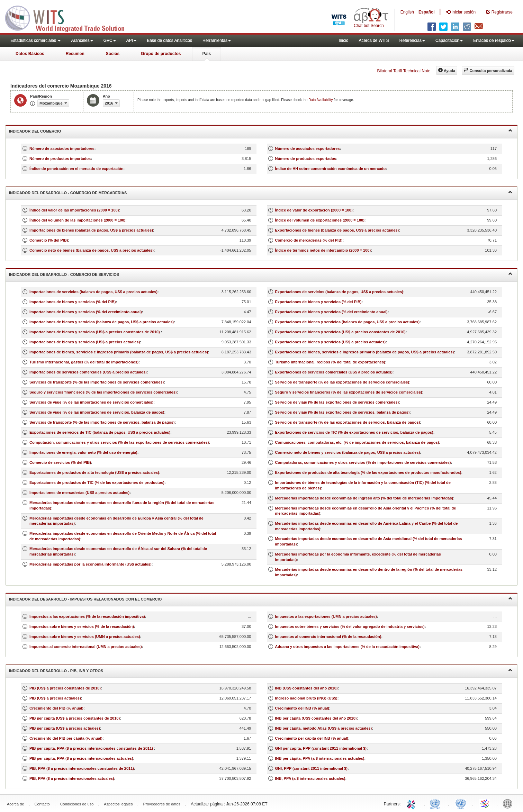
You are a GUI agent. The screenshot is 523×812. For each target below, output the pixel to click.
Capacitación (449, 40)
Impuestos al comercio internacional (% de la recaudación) (328, 637)
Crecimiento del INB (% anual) (302, 708)
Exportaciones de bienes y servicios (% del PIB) (318, 302)
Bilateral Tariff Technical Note (404, 71)
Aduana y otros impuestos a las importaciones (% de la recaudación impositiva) (348, 647)
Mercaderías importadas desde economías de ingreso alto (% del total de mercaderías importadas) (364, 498)
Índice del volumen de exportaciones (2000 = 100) (320, 220)
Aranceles (82, 40)
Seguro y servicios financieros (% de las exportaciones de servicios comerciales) (349, 392)
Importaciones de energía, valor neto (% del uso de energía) (83, 452)
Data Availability (321, 100)
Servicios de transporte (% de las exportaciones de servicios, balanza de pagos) (348, 422)
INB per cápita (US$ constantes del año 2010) (316, 718)
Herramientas (217, 40)
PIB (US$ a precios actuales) (55, 698)
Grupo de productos (161, 54)
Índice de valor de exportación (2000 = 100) (314, 210)
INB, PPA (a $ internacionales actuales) (310, 778)
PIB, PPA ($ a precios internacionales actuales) (72, 778)
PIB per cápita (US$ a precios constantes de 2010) (75, 718)
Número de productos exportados (306, 159)
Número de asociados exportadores (308, 148)
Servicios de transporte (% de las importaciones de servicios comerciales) (97, 382)
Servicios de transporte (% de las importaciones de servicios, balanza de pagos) (102, 422)
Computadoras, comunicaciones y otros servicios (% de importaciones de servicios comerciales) (363, 462)
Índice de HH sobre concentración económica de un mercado (331, 169)
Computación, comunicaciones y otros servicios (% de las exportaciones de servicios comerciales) (119, 442)
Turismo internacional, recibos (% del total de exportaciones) (330, 362)
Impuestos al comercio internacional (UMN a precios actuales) (86, 647)
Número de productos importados (60, 159)
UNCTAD (436, 803)
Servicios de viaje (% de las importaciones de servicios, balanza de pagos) (97, 412)
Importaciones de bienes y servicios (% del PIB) (73, 302)
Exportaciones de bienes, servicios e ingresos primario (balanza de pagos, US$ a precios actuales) (365, 352)
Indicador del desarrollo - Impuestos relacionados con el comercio (261, 599)
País (206, 54)
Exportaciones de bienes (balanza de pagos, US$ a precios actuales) (337, 230)
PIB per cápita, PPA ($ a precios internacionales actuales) (81, 758)
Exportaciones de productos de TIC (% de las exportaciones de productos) (97, 482)
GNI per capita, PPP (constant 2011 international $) (321, 748)
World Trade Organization (485, 803)
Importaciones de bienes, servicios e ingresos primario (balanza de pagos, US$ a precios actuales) (119, 352)
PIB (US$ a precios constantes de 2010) (65, 688)
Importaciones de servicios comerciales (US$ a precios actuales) (88, 372)
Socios (113, 54)
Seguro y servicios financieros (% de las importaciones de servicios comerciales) (103, 392)
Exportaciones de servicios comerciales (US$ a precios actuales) (334, 372)
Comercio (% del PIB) (49, 240)
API (131, 40)
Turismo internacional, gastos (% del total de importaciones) (84, 362)
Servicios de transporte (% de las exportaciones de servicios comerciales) (342, 382)
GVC (110, 40)
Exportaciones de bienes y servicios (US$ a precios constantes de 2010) (340, 332)
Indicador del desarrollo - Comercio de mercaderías (261, 192)
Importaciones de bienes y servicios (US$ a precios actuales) (85, 342)
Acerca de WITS (374, 40)
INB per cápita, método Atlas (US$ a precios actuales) (324, 728)
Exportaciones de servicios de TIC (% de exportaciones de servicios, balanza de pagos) (354, 432)
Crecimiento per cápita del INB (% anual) (312, 738)
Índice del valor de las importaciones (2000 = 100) (74, 210)
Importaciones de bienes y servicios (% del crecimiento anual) (86, 312)
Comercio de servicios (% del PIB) (60, 462)
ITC (412, 803)
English (407, 12)
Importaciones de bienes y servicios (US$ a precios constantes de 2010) (95, 332)
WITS (69, 17)
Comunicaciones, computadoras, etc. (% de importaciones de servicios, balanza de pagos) (357, 442)
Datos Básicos (30, 54)
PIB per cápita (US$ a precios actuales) (65, 728)
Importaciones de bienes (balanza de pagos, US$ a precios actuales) (91, 230)
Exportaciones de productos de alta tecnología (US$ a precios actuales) (94, 472)
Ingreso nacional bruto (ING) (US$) (306, 698)
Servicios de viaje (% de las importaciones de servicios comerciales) (91, 402)
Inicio (343, 40)
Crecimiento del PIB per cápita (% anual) (66, 738)
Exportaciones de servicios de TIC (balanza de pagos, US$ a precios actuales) (100, 432)
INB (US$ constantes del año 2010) (306, 688)
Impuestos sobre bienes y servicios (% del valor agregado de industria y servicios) (350, 626)
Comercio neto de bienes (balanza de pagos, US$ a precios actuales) (92, 250)
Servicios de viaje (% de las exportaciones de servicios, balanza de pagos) (342, 412)
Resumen (75, 54)
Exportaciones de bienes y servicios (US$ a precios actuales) (331, 342)
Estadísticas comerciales (35, 40)
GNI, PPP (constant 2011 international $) (311, 768)
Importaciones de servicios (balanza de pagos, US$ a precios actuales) (93, 292)
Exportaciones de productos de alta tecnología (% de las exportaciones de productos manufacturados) (368, 472)
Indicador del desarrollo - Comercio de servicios (261, 274)
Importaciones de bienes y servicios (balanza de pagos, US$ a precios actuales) (102, 322)
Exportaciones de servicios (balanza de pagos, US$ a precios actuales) (339, 292)
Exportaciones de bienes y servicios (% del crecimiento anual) (331, 312)
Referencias (412, 40)
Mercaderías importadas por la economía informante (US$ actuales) (91, 564)
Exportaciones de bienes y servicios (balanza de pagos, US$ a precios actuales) (348, 322)
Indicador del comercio (261, 131)
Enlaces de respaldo (494, 40)
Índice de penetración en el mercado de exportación (76, 169)
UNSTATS (461, 803)
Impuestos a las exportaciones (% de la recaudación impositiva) (87, 616)
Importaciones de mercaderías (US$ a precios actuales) (79, 493)
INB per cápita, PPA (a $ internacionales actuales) (320, 758)
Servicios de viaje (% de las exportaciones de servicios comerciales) (337, 402)
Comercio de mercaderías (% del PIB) (309, 240)
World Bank (509, 803)
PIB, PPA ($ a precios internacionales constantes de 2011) (82, 768)
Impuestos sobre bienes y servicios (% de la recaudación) (82, 626)
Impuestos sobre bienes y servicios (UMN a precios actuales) (85, 637)
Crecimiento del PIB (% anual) (56, 708)
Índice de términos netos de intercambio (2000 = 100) (323, 250)
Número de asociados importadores (62, 148)
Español (427, 12)
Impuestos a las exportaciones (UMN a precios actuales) (326, 616)
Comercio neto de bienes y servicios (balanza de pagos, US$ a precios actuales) (348, 452)
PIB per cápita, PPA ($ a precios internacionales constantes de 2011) (92, 748)
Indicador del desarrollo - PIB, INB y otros (261, 670)
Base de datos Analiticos (169, 40)
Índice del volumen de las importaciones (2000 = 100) (77, 220)
